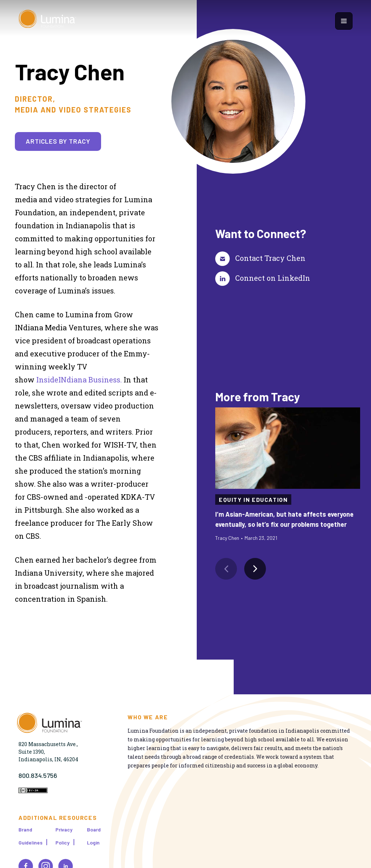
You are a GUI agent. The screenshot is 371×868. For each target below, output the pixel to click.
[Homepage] (47, 21)
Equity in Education (253, 499)
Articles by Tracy (58, 141)
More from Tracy (258, 397)
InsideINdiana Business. (79, 380)
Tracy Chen (227, 538)
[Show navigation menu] (344, 21)
